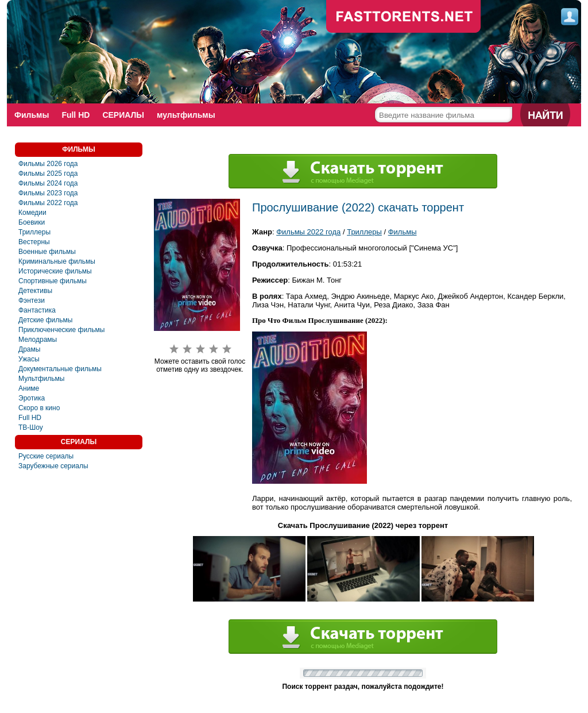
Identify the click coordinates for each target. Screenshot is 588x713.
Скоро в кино (39, 408)
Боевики (32, 222)
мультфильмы (186, 115)
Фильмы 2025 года (48, 174)
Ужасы (29, 359)
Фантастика (37, 310)
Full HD (76, 115)
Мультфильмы (41, 379)
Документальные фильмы (60, 369)
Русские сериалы (46, 456)
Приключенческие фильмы (61, 330)
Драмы (29, 349)
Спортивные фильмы (53, 281)
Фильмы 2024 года (48, 183)
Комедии (32, 213)
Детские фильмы (45, 320)
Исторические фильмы (55, 271)
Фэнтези (32, 300)
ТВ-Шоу (31, 427)
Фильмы (32, 115)
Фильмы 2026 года (48, 164)
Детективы (35, 291)
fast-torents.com (404, 17)
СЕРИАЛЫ (123, 115)
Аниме (29, 388)
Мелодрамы (38, 340)
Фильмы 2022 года (48, 203)
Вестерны (34, 242)
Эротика (32, 398)
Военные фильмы (47, 252)
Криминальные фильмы (57, 261)
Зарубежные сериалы (53, 466)
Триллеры (34, 232)
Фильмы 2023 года (48, 193)
